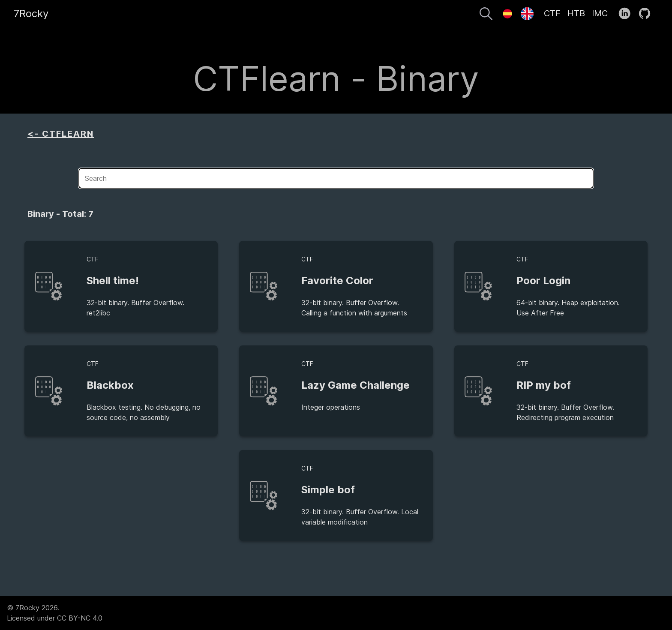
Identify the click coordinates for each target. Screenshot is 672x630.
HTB (576, 13)
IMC (600, 13)
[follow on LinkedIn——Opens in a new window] (627, 14)
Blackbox (110, 385)
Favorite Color (337, 280)
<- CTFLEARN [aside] (61, 134)
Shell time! (113, 280)
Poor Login (543, 280)
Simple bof (328, 490)
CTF (552, 13)
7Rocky (31, 13)
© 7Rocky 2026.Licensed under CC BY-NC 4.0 (55, 613)
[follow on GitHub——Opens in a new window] (647, 14)
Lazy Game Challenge (355, 385)
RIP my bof (544, 385)
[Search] (486, 15)
